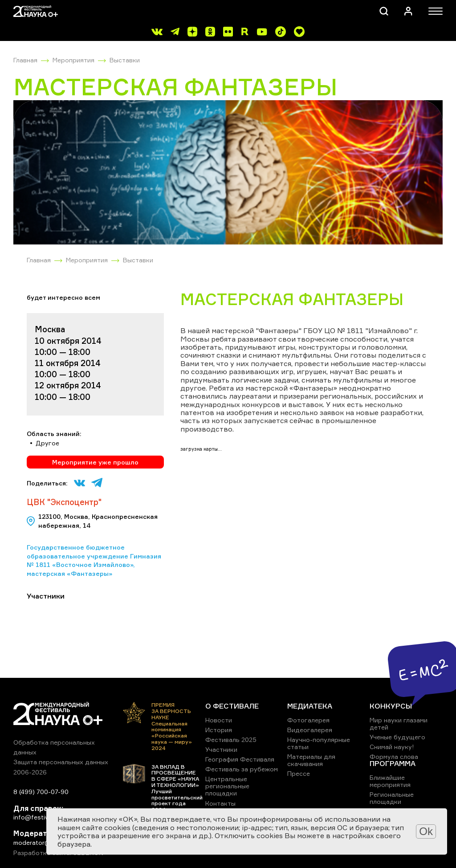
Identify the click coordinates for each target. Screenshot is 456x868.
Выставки (125, 60)
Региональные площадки (392, 798)
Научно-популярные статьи (319, 743)
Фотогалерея (308, 720)
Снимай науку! (392, 747)
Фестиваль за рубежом (242, 769)
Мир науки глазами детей (399, 723)
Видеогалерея (310, 730)
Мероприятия (73, 60)
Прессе (299, 773)
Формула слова (394, 756)
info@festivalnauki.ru (45, 817)
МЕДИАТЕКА (310, 706)
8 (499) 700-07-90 (41, 792)
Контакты (220, 803)
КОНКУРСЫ (391, 706)
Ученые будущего (397, 737)
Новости (219, 720)
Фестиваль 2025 (231, 740)
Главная (25, 60)
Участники (221, 749)
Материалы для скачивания (311, 760)
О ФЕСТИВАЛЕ (232, 706)
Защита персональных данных (61, 762)
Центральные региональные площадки (227, 786)
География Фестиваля (240, 759)
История (219, 730)
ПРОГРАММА (393, 763)
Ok (426, 831)
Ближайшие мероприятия (390, 781)
